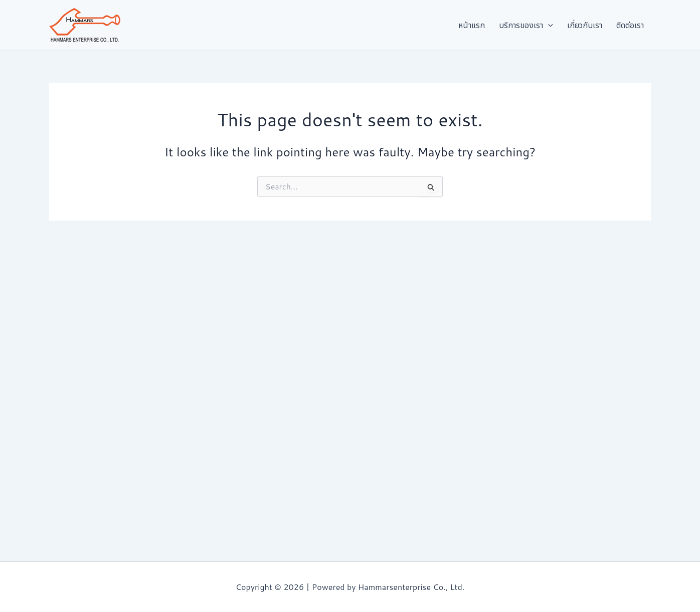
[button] (563, 26)
